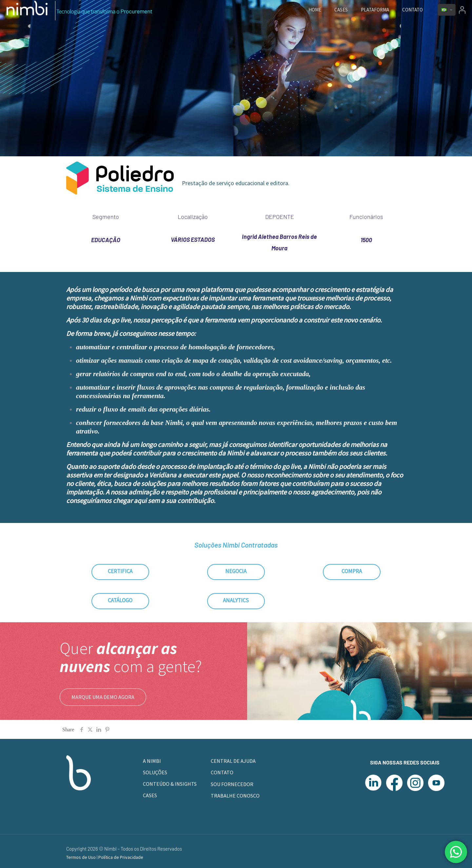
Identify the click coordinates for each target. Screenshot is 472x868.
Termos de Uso (81, 857)
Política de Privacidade (121, 857)
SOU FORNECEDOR (232, 784)
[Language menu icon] (447, 10)
